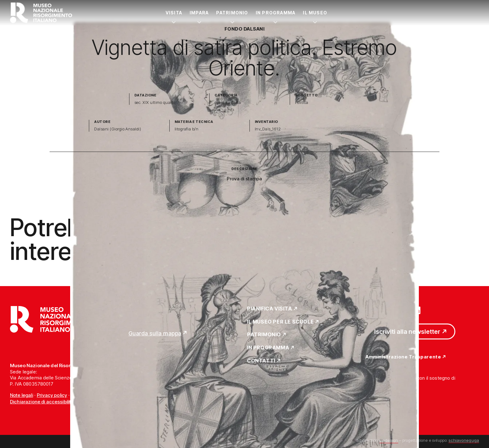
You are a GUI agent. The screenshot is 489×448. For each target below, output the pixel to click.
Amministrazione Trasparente (403, 357)
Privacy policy (52, 395)
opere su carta (228, 102)
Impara (199, 13)
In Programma (276, 13)
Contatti (261, 361)
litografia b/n (187, 129)
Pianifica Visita (270, 309)
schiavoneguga (464, 440)
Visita (174, 13)
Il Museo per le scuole (280, 322)
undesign (389, 440)
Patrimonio (232, 13)
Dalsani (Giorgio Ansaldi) (118, 129)
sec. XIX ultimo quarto (155, 102)
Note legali (22, 395)
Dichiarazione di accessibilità (42, 402)
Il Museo (315, 13)
